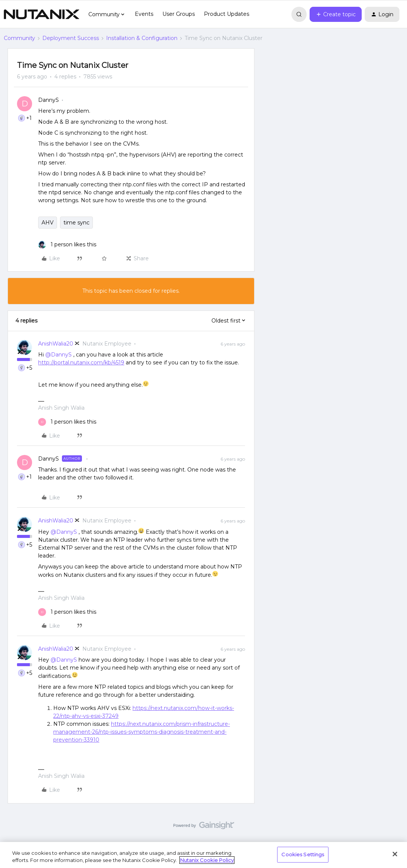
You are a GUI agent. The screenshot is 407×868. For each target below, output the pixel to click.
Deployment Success (71, 38)
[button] (336, 14)
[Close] (395, 854)
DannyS (49, 100)
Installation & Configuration (142, 38)
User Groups (179, 14)
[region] (203, 855)
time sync (76, 223)
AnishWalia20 (56, 344)
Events (144, 14)
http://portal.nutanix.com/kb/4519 (81, 363)
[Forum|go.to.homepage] (42, 14)
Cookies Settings (303, 854)
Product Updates (227, 14)
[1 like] (67, 245)
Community (19, 38)
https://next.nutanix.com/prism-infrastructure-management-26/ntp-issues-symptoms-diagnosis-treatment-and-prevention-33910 (142, 732)
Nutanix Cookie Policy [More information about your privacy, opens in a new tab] (207, 860)
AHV (48, 223)
